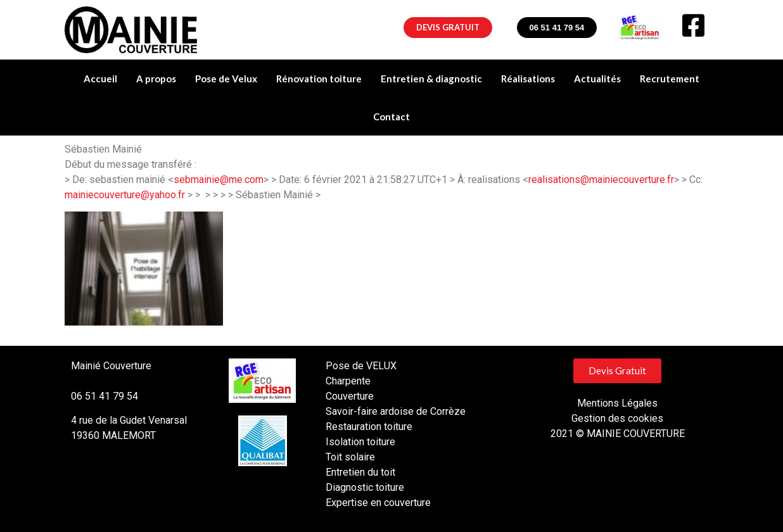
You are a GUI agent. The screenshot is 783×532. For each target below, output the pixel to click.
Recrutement (670, 79)
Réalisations (528, 79)
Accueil (100, 79)
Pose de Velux (226, 79)
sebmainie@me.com (219, 180)
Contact (392, 117)
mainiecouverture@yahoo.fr (125, 195)
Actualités (597, 79)
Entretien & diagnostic (431, 79)
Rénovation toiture (319, 79)
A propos (156, 79)
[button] (448, 28)
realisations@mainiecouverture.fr (601, 180)
